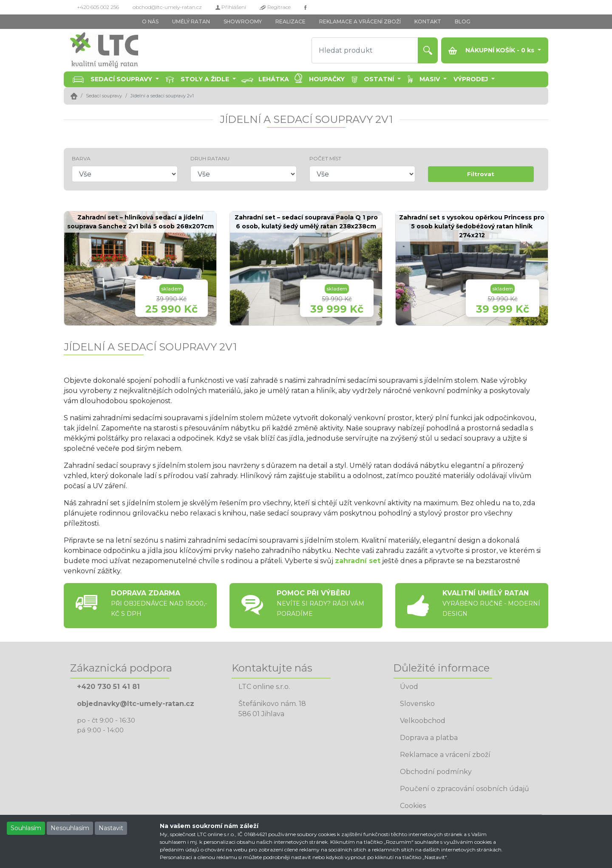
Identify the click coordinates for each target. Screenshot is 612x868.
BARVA (81, 158)
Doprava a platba (429, 738)
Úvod (409, 687)
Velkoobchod (423, 721)
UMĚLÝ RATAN (191, 21)
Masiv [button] (431, 79)
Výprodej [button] (472, 79)
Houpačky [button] (327, 79)
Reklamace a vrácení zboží (445, 755)
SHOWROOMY (243, 21)
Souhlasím (26, 828)
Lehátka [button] (274, 79)
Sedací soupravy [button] (122, 79)
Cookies (413, 806)
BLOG (463, 21)
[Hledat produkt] (365, 50)
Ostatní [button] (380, 79)
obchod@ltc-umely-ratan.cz (167, 7)
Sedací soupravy (104, 96)
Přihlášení (231, 7)
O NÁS (150, 21)
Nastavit (111, 828)
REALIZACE (290, 21)
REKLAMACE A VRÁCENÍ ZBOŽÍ (360, 21)
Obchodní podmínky (436, 772)
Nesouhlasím (70, 828)
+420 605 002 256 (98, 7)
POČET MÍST (325, 158)
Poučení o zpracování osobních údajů (465, 789)
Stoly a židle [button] (206, 79)
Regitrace (275, 7)
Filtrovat (481, 174)
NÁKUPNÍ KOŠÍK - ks (492, 50)
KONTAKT (428, 21)
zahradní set (358, 561)
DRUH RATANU (210, 158)
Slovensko (417, 704)
